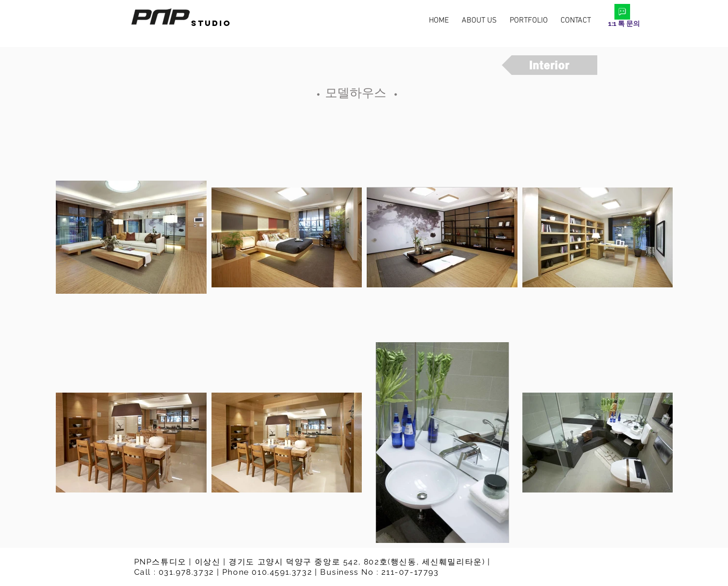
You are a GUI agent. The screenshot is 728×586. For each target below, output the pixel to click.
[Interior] (550, 65)
